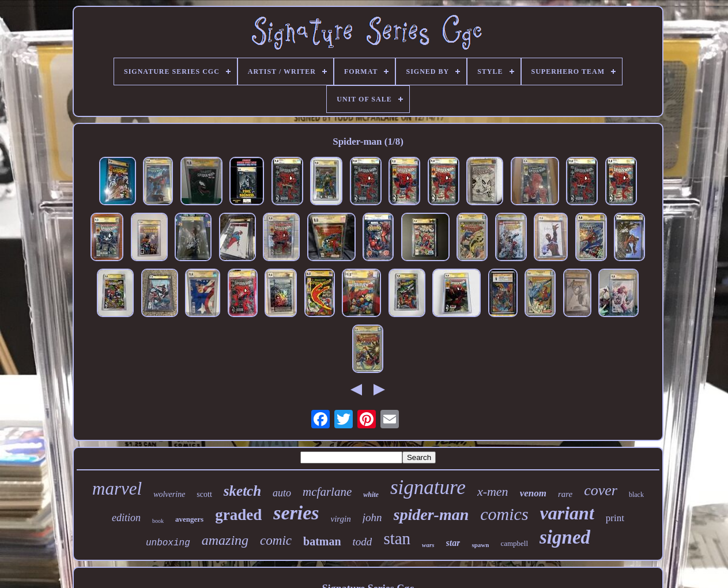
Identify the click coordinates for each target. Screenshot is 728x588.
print (615, 518)
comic (276, 540)
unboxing (168, 543)
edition (126, 518)
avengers (189, 519)
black (636, 495)
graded (238, 515)
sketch (242, 491)
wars (428, 545)
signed (565, 537)
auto (282, 493)
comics (504, 514)
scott (204, 494)
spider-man (431, 514)
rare (565, 494)
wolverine (169, 494)
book (158, 521)
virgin (341, 519)
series (296, 513)
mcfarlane (327, 492)
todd (363, 542)
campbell (514, 543)
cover (601, 490)
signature (428, 487)
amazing (225, 540)
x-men (493, 491)
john (372, 517)
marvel (117, 489)
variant (567, 513)
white (371, 495)
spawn (480, 545)
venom (533, 493)
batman (322, 541)
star (453, 543)
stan (397, 538)
